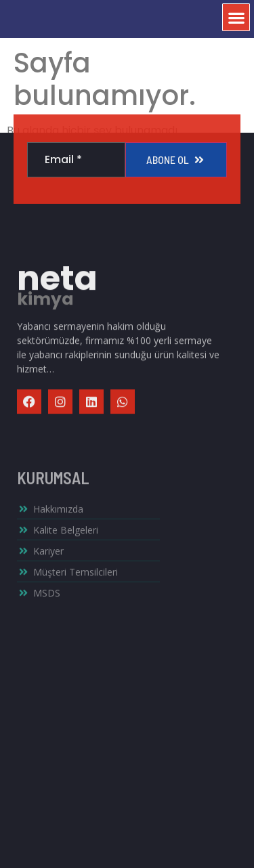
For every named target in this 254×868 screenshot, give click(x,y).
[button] (236, 15)
